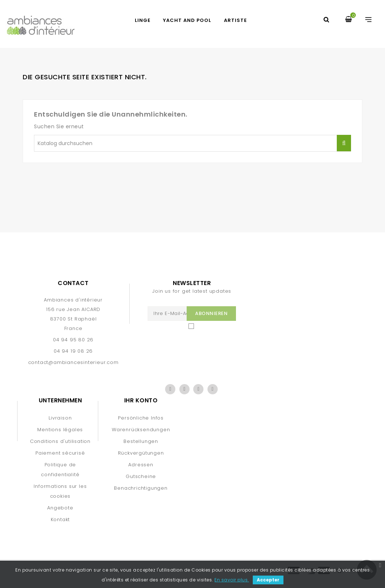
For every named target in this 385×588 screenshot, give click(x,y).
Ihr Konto (141, 400)
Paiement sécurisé (60, 453)
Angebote (60, 508)
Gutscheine (141, 476)
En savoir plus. (232, 580)
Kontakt (60, 519)
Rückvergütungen (141, 453)
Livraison (60, 418)
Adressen (141, 465)
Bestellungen (141, 441)
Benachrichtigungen (141, 488)
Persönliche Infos (141, 418)
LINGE (143, 20)
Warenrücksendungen (141, 430)
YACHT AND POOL (187, 20)
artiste (235, 20)
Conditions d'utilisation (60, 441)
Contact (73, 283)
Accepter (268, 580)
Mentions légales (60, 430)
